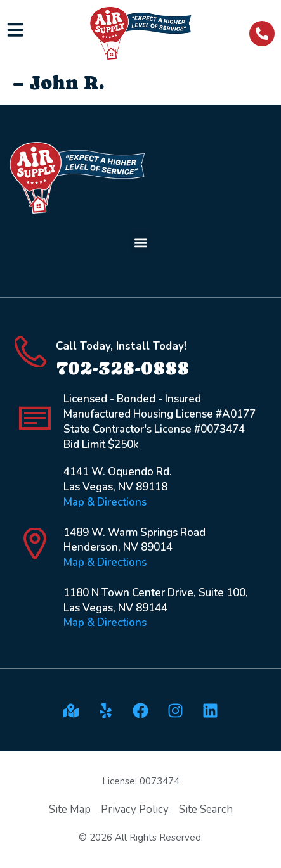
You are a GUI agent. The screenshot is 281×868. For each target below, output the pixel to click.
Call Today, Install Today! (121, 346)
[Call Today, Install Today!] (30, 352)
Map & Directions (105, 502)
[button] (140, 242)
